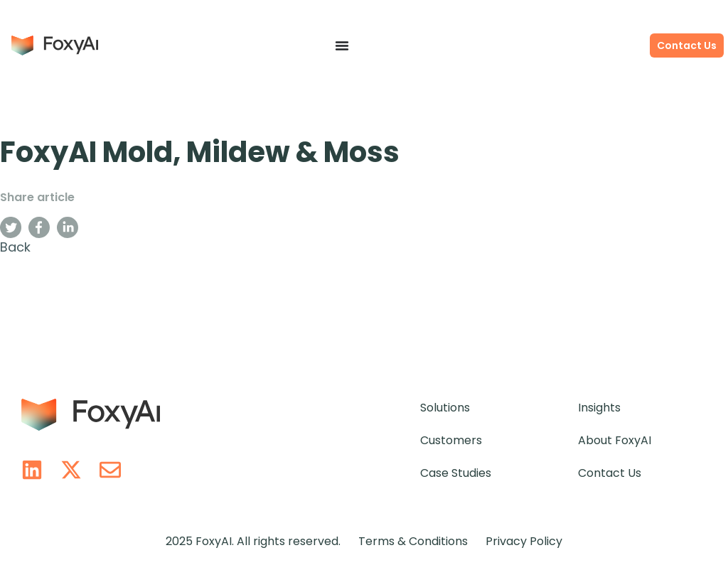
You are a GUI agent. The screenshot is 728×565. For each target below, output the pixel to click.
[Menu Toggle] (342, 45)
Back (15, 247)
